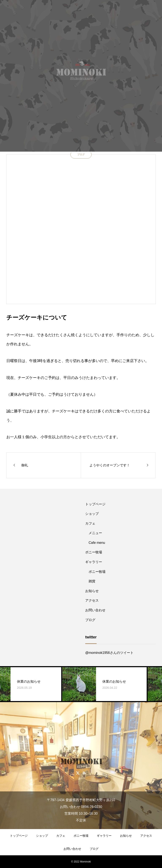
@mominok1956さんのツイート (109, 653)
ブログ (81, 154)
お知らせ (92, 591)
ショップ (92, 514)
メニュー (95, 533)
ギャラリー (94, 562)
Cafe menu (97, 543)
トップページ (95, 504)
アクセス (92, 600)
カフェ (90, 523)
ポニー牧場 (94, 552)
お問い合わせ (95, 610)
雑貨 (92, 581)
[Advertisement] (42, 526)
